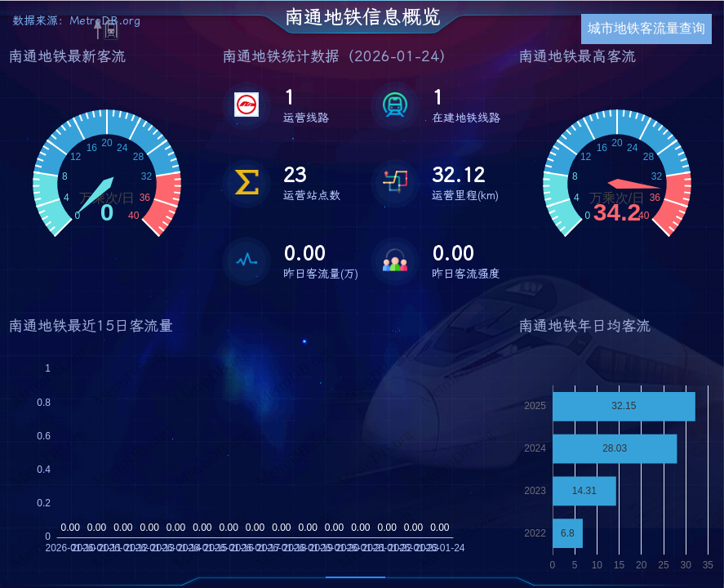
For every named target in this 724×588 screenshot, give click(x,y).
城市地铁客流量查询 (646, 28)
